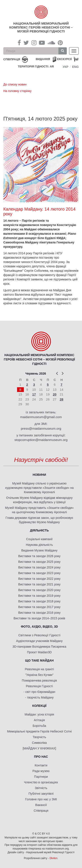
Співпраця (41, 811)
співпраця (12, 59)
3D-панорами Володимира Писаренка (39, 647)
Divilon (54, 858)
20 (55, 394)
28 (62, 399)
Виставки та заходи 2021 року (39, 584)
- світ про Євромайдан (39, 692)
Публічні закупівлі (41, 794)
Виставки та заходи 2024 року (39, 567)
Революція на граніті (39, 669)
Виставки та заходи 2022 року (39, 579)
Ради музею (41, 771)
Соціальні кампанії (39, 539)
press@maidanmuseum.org (41, 428)
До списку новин (15, 84)
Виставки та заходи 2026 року (39, 556)
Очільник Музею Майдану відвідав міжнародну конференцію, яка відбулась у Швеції (39, 500)
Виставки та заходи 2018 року (39, 601)
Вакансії (41, 805)
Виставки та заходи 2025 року (39, 562)
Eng (75, 67)
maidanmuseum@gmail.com (41, 417)
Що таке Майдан (39, 660)
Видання (43, 59)
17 (34, 394)
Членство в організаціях (41, 782)
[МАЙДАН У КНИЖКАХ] (39, 748)
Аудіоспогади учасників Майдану (39, 641)
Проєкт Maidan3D (39, 652)
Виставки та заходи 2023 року (39, 573)
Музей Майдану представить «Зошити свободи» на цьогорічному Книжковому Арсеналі (39, 510)
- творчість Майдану (39, 697)
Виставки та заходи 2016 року (39, 613)
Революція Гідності (39, 686)
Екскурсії (64, 59)
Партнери (41, 777)
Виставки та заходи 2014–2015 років (39, 618)
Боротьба (39, 726)
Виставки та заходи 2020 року (39, 590)
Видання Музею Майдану (39, 550)
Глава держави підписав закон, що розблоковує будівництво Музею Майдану (39, 520)
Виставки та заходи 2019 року (39, 596)
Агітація (39, 720)
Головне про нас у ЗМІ (41, 799)
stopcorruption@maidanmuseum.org (41, 440)
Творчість (39, 737)
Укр (65, 67)
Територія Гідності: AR (36, 66)
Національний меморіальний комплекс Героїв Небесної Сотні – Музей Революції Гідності (41, 27)
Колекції (39, 706)
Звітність (41, 788)
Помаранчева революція (39, 680)
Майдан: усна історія (39, 714)
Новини (39, 475)
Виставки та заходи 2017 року (39, 607)
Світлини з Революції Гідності (39, 635)
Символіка (39, 743)
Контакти (41, 765)
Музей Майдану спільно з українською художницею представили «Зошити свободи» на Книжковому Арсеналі (39, 488)
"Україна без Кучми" (39, 675)
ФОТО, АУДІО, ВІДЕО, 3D (39, 627)
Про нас (41, 757)
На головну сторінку (17, 91)
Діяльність (39, 530)
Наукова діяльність (39, 545)
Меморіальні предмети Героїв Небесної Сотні (39, 731)
